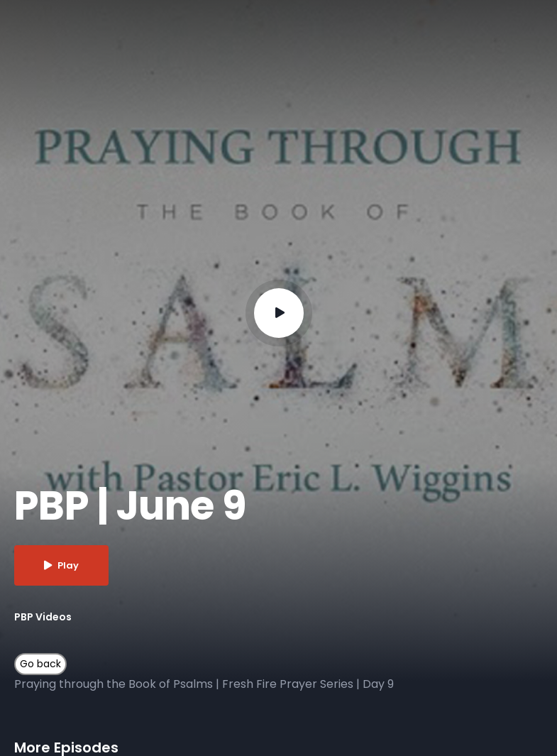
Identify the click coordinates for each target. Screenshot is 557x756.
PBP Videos (43, 617)
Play (61, 565)
